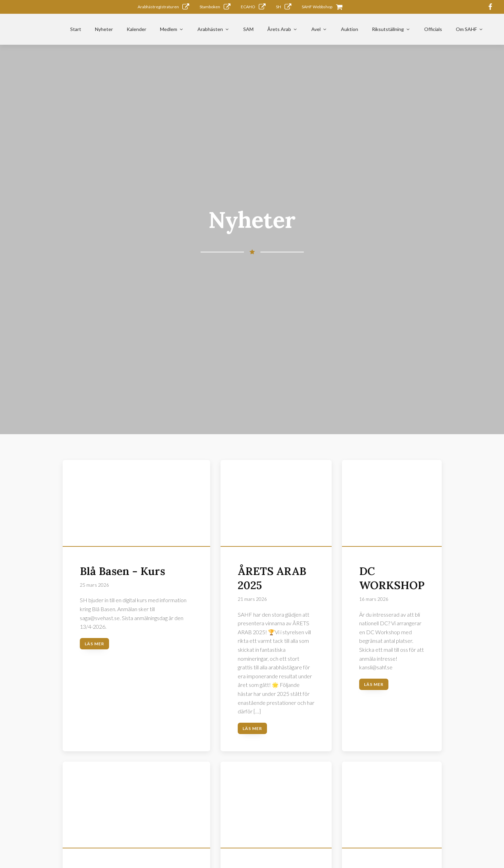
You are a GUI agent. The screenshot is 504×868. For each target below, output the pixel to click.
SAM (248, 29)
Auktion (350, 29)
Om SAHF (470, 29)
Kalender (136, 29)
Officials (433, 29)
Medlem (172, 29)
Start (76, 29)
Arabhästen (213, 29)
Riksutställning (391, 29)
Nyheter (104, 29)
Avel (319, 29)
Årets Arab (282, 29)
